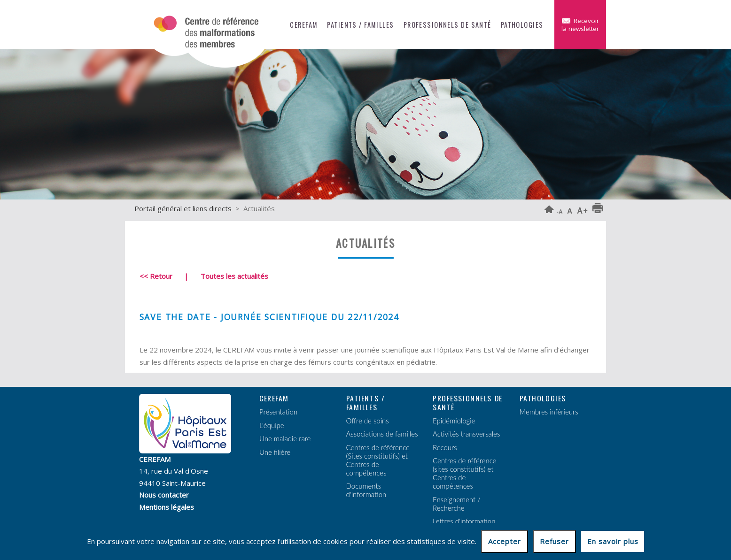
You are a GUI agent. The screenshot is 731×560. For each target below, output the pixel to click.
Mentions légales (167, 507)
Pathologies (522, 25)
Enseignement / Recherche (457, 504)
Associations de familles (382, 434)
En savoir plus (613, 541)
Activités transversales (466, 434)
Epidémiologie (454, 421)
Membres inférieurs (549, 412)
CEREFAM (304, 25)
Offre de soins (368, 421)
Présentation (278, 412)
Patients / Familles (360, 25)
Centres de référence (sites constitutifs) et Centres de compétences (464, 473)
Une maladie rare (285, 438)
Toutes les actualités (234, 276)
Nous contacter (164, 495)
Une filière (275, 452)
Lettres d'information (464, 521)
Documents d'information (366, 490)
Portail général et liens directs (183, 208)
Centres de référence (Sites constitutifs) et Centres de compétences (378, 460)
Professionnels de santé (447, 25)
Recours (445, 447)
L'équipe (272, 425)
